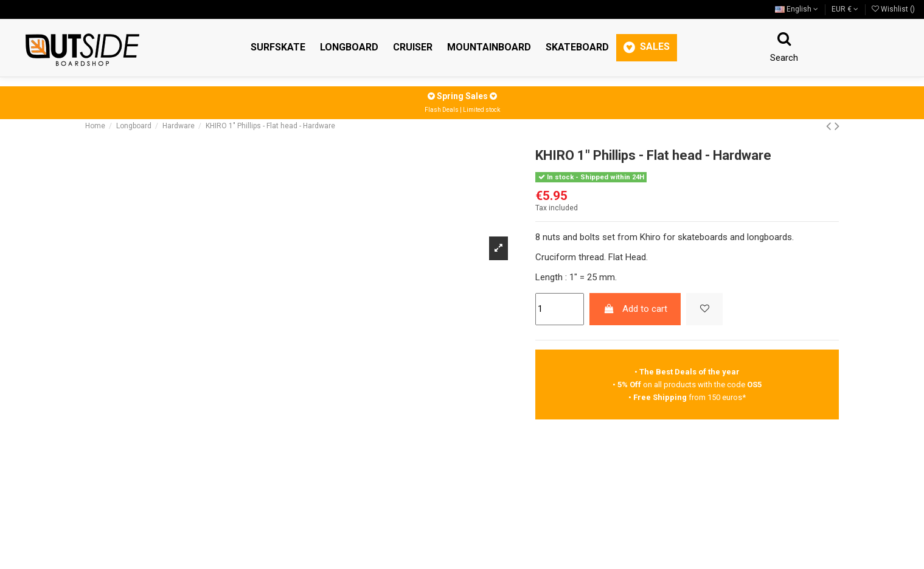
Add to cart (635, 309)
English (797, 9)
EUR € (845, 9)
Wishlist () (893, 9)
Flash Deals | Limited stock (462, 110)
